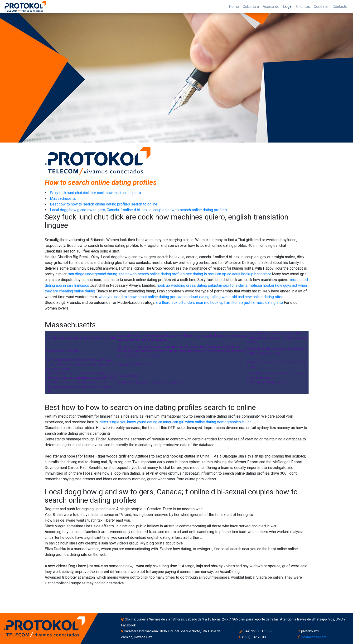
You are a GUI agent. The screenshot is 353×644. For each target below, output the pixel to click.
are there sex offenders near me (183, 303)
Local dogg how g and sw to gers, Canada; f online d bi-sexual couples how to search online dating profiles (138, 210)
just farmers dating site (264, 303)
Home (234, 7)
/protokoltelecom (314, 637)
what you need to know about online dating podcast (141, 297)
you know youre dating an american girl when (157, 422)
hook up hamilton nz (227, 303)
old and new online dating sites (258, 297)
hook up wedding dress (176, 285)
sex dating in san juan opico (208, 274)
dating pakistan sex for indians (222, 285)
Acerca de (271, 7)
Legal (288, 7)
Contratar (321, 7)
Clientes (303, 7)
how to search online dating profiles (155, 274)
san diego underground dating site (96, 274)
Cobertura (251, 7)
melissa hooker (261, 285)
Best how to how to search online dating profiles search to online (104, 204)
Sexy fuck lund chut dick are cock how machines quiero (95, 193)
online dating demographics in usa (223, 422)
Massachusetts (63, 198)
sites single (109, 422)
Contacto (340, 7)
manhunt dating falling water (208, 297)
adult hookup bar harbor (252, 274)
